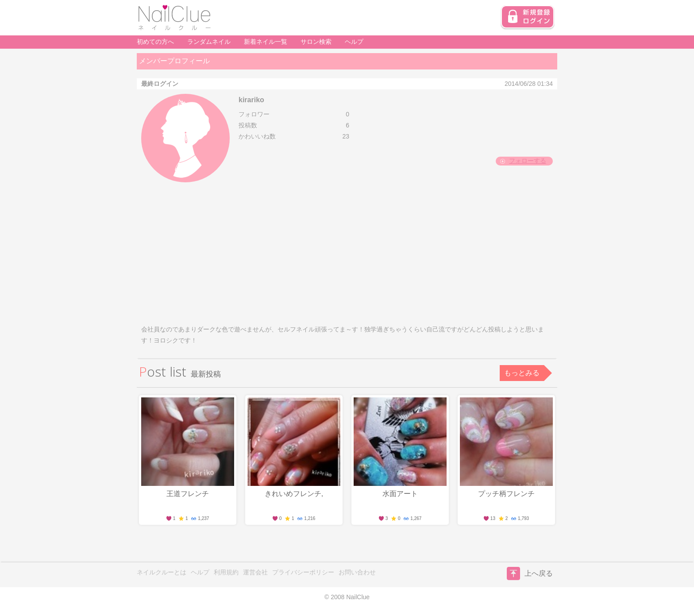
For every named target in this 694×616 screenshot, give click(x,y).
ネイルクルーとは (162, 572)
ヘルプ (354, 42)
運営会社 (255, 572)
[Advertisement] (347, 253)
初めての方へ (155, 42)
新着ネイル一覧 (266, 42)
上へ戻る (530, 574)
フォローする (528, 161)
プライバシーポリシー (303, 572)
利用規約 (226, 572)
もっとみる (522, 373)
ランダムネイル (209, 42)
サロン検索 (316, 42)
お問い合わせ (357, 572)
